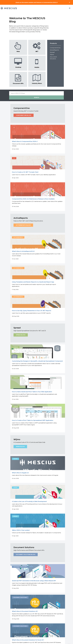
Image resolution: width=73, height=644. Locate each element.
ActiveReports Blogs (23, 225)
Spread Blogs (21, 335)
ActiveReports (54, 50)
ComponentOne (55, 48)
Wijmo (52, 55)
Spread (52, 52)
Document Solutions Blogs (26, 555)
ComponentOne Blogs (24, 115)
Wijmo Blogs (20, 447)
